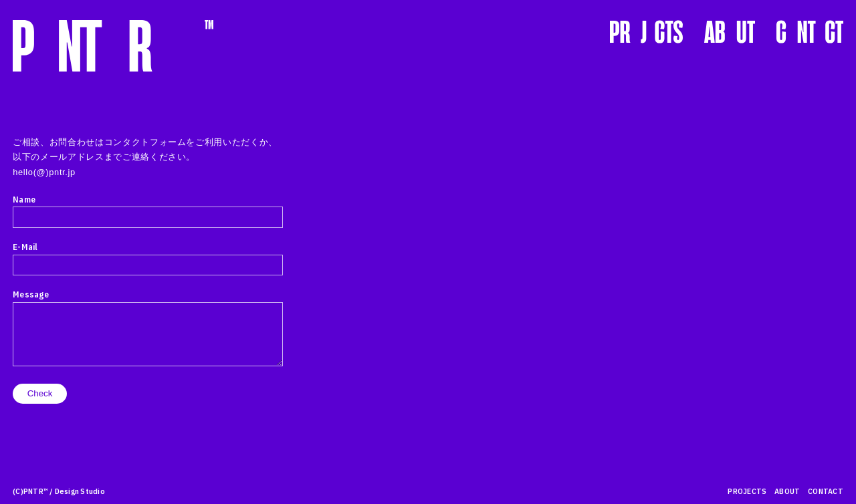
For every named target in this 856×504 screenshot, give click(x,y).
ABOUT (787, 491)
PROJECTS (747, 491)
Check (45, 393)
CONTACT (826, 491)
